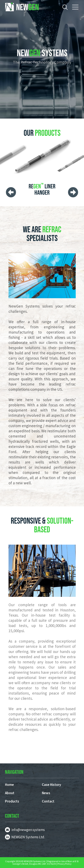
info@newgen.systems (28, 830)
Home (9, 785)
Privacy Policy (64, 864)
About (10, 793)
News (46, 793)
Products (12, 801)
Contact (48, 801)
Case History (51, 785)
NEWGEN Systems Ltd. (28, 837)
